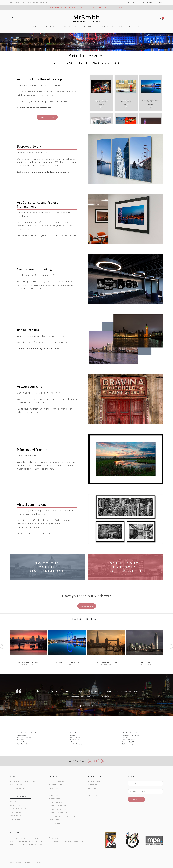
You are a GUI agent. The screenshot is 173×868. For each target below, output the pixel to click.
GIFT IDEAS (158, 3)
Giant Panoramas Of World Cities (63, 816)
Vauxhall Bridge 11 (145, 662)
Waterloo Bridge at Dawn (28, 662)
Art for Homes (94, 792)
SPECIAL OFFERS (106, 27)
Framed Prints (55, 789)
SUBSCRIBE (136, 799)
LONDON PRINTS (51, 27)
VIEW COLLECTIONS (87, 606)
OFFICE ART (133, 3)
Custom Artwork (56, 799)
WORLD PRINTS (70, 27)
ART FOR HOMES (146, 3)
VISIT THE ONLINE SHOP (47, 117)
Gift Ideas (92, 795)
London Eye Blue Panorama (67, 662)
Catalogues (15, 792)
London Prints (55, 802)
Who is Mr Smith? (17, 785)
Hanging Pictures (56, 820)
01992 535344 (15, 3)
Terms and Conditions (19, 809)
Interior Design (95, 782)
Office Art (93, 785)
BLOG (121, 27)
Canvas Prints (55, 792)
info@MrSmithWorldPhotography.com (38, 3)
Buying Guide (15, 805)
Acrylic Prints (55, 795)
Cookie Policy (15, 816)
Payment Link (15, 819)
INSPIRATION (134, 27)
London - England (28, 664)
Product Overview (57, 782)
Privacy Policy (16, 812)
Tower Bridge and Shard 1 (106, 662)
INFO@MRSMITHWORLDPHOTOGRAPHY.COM (67, 842)
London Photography (58, 813)
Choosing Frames (56, 823)
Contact (13, 802)
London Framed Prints (59, 806)
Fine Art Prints (56, 785)
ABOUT (36, 27)
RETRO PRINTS (88, 27)
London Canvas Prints (59, 809)
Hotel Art (93, 789)
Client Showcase (17, 789)
